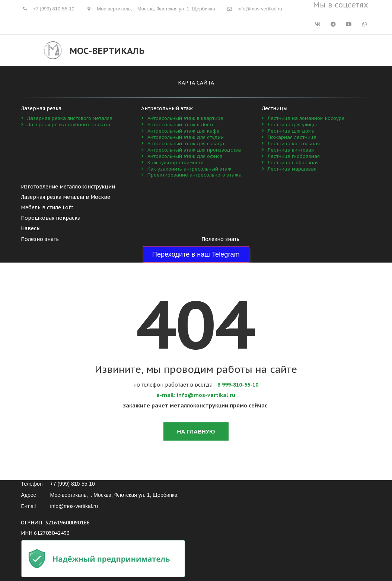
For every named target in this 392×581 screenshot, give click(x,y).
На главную (196, 431)
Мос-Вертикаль (107, 51)
